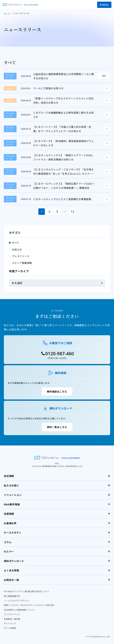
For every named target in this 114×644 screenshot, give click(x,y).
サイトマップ (10, 623)
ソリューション (13, 495)
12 (72, 212)
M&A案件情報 (12, 504)
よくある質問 (11, 570)
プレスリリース (21, 256)
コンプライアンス (12, 614)
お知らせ (17, 249)
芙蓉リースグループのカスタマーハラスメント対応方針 (29, 605)
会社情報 (9, 476)
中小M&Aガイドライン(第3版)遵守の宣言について (27, 591)
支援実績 (9, 514)
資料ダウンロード (14, 561)
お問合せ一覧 (11, 580)
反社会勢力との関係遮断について (19, 610)
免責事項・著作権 (12, 619)
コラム (8, 542)
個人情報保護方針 (12, 596)
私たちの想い (11, 485)
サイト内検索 (10, 628)
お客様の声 (10, 523)
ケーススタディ (13, 533)
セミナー (9, 551)
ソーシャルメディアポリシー (17, 601)
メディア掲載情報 (22, 263)
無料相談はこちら (57, 391)
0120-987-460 (60, 353)
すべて (15, 243)
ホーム (7, 13)
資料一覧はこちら (57, 427)
